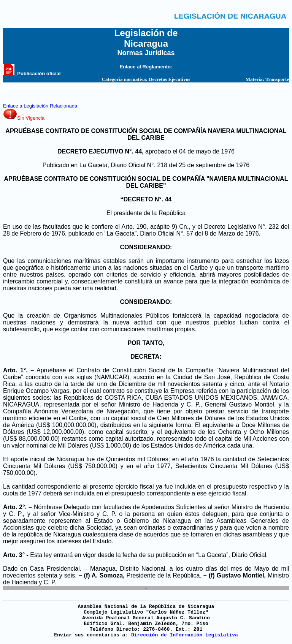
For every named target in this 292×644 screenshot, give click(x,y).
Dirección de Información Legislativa (185, 635)
